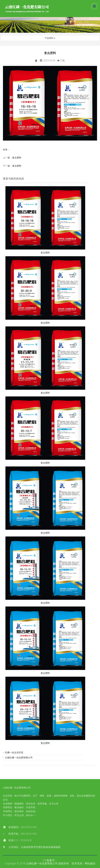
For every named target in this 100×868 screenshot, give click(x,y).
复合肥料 (17, 158)
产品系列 (50, 38)
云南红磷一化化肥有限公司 (19, 757)
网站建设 (90, 863)
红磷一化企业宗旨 (14, 752)
